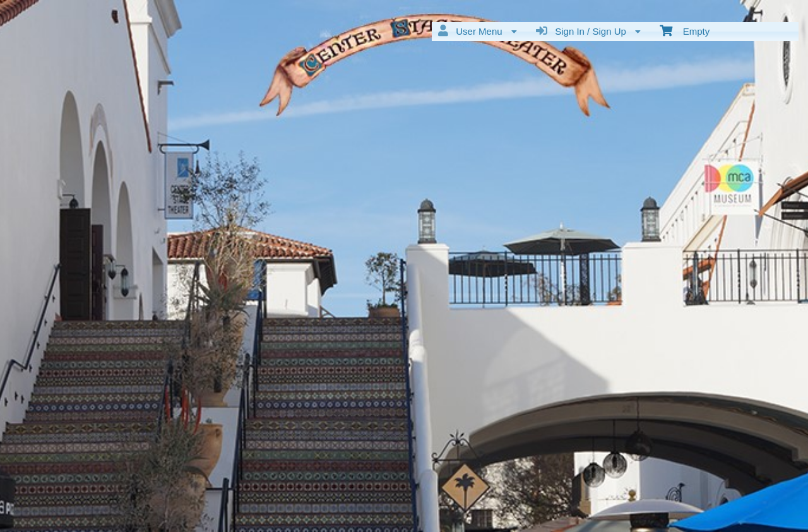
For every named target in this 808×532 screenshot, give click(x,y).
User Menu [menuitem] (478, 31)
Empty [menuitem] (685, 30)
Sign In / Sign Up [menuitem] (588, 31)
